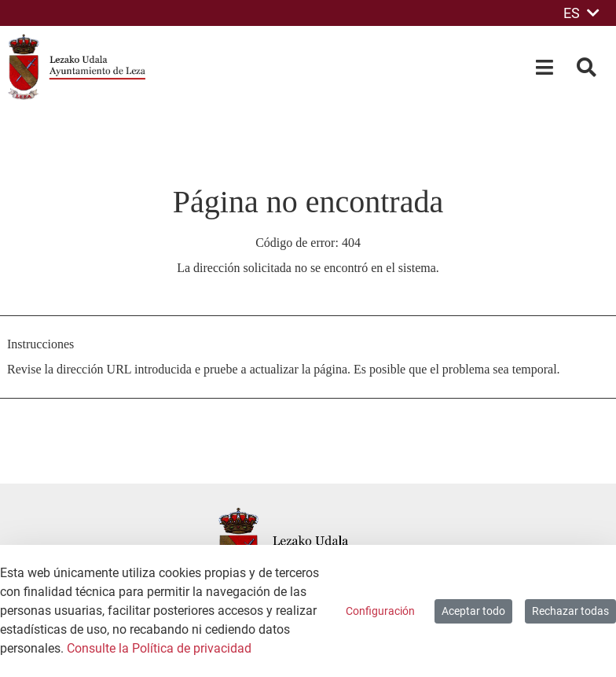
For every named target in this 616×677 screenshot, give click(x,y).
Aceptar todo (473, 611)
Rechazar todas (570, 611)
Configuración (380, 611)
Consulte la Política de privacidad (159, 648)
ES (581, 13)
